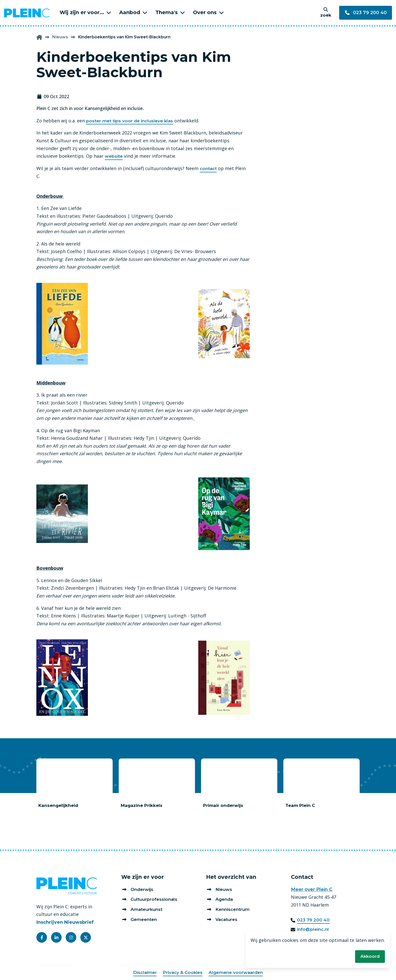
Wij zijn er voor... (82, 12)
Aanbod (130, 12)
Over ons (205, 12)
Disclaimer (143, 973)
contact (209, 169)
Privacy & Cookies (182, 973)
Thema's (167, 12)
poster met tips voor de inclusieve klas (131, 121)
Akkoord (370, 956)
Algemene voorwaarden (237, 973)
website (114, 156)
